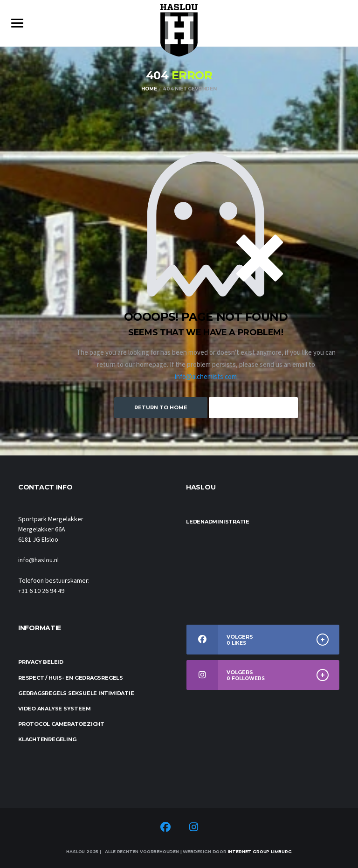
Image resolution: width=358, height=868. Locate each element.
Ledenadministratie (218, 522)
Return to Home (161, 407)
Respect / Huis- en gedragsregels (71, 678)
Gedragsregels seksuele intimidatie (76, 693)
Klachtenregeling (47, 739)
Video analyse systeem (54, 709)
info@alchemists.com (206, 377)
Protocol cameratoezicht (61, 724)
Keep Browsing (253, 407)
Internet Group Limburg (260, 851)
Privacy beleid (41, 662)
